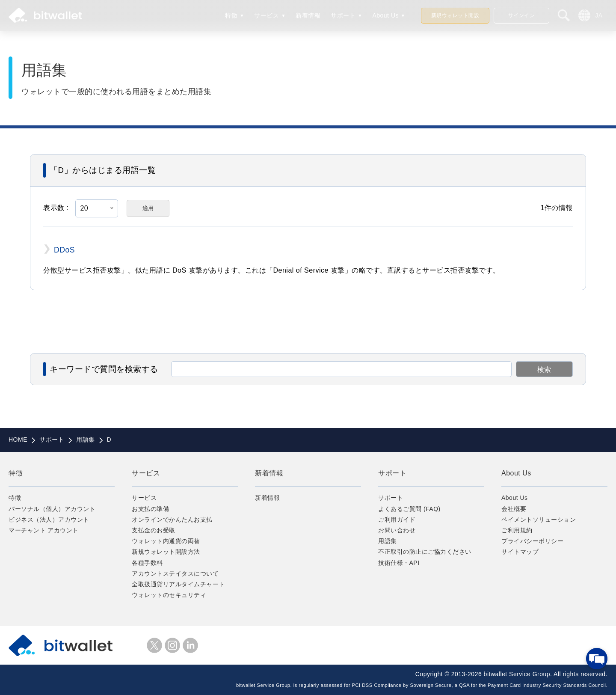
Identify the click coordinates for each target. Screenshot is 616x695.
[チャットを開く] (597, 659)
